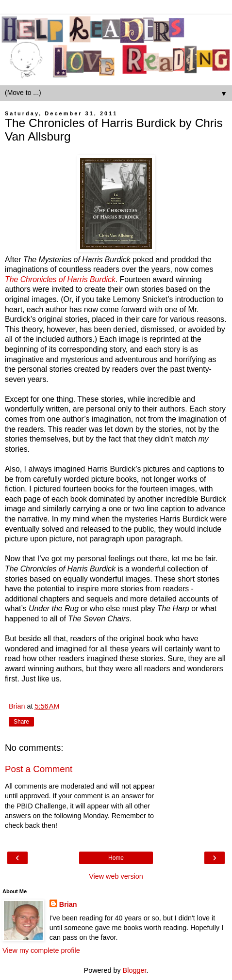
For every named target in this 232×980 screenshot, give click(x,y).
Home (116, 858)
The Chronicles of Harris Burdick (60, 279)
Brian (68, 904)
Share (21, 722)
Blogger (135, 970)
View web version (116, 876)
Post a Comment (39, 769)
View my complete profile (41, 950)
